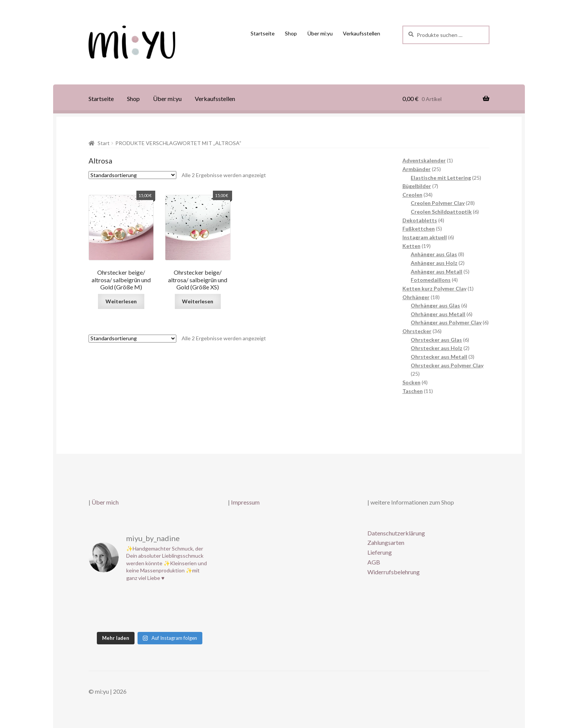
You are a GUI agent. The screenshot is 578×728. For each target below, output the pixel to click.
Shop (291, 33)
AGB (374, 562)
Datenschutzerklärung (396, 533)
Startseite (263, 33)
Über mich (105, 502)
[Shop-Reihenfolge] (132, 175)
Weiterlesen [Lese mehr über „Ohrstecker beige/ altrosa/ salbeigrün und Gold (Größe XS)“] (198, 301)
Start (104, 143)
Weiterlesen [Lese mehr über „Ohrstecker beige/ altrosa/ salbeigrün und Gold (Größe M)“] (121, 301)
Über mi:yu (320, 33)
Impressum (245, 502)
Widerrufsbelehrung (394, 572)
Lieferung (380, 552)
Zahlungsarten (386, 542)
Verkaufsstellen (362, 33)
